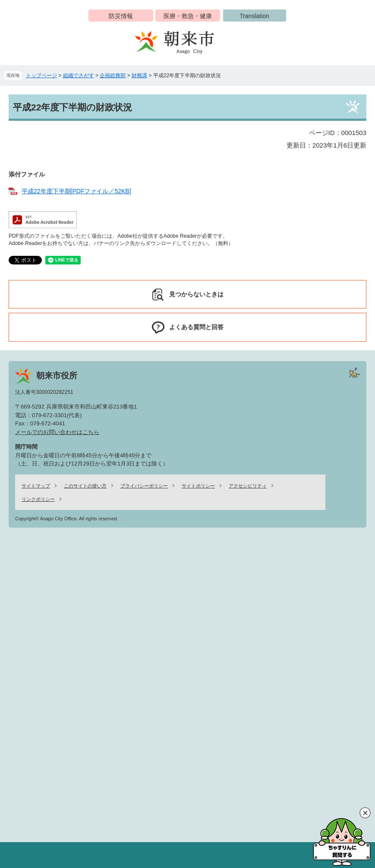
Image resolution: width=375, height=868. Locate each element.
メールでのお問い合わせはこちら (57, 432)
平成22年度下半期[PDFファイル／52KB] (76, 191)
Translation (254, 16)
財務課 (139, 75)
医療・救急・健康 (188, 16)
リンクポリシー (38, 499)
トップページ (41, 75)
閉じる (365, 813)
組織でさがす (79, 75)
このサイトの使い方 (85, 486)
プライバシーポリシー (144, 486)
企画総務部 (113, 75)
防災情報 (121, 16)
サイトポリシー (198, 486)
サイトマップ (36, 486)
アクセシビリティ (248, 486)
